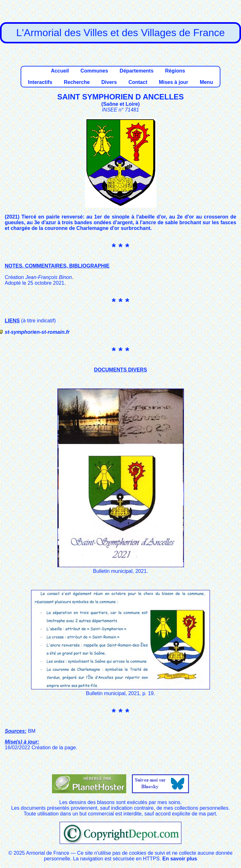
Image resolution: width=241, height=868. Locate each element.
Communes (94, 71)
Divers (109, 82)
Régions (175, 71)
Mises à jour (173, 82)
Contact (138, 82)
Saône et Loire (120, 104)
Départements (137, 71)
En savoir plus (180, 859)
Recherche (77, 82)
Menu (206, 82)
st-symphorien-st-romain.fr (37, 332)
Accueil (60, 71)
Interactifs (40, 82)
